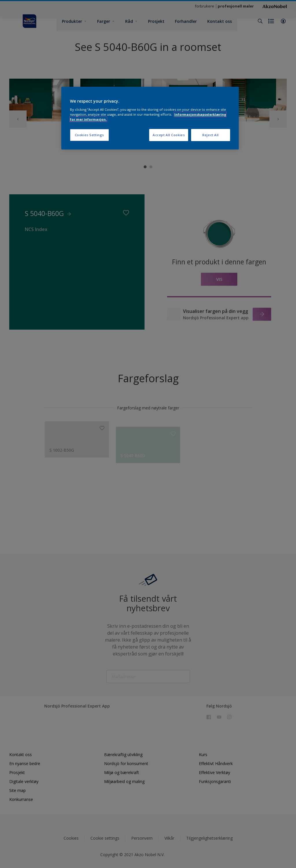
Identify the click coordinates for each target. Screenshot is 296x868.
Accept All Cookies (169, 135)
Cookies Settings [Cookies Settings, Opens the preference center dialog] (89, 135)
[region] (150, 118)
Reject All (211, 135)
